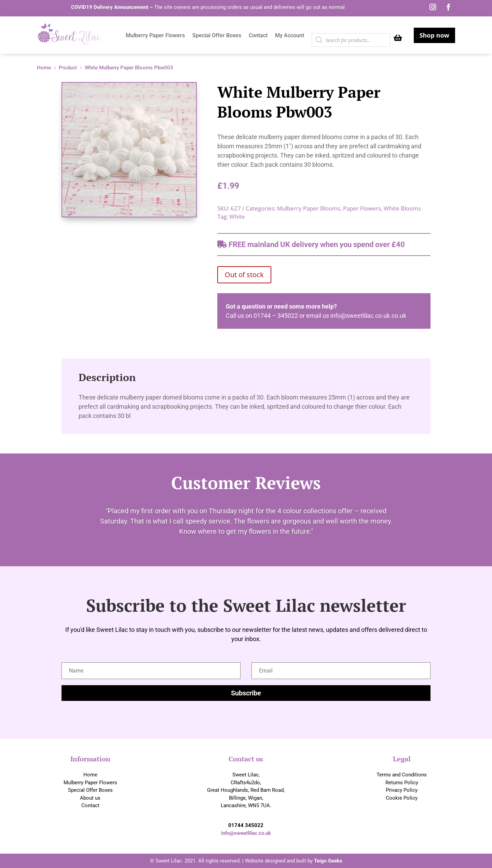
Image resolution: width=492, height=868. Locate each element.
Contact (258, 36)
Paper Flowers (362, 208)
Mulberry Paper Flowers (155, 36)
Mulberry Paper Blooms (309, 208)
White (237, 216)
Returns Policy (402, 783)
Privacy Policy (402, 790)
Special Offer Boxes (217, 36)
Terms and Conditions (402, 775)
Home (90, 775)
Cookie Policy (402, 798)
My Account (290, 36)
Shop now (434, 35)
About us (90, 798)
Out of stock (244, 275)
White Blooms (402, 208)
